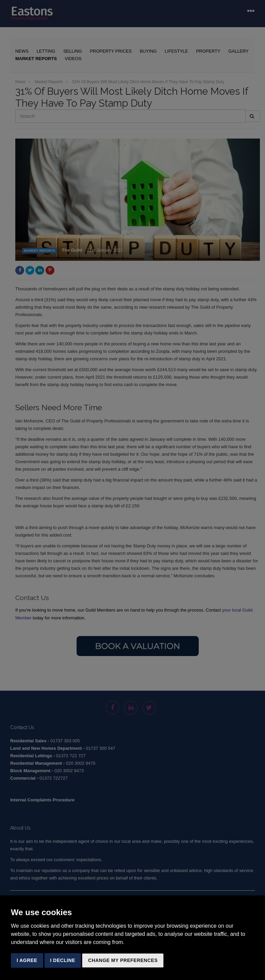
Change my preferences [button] (123, 960)
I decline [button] (63, 960)
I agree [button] (27, 960)
